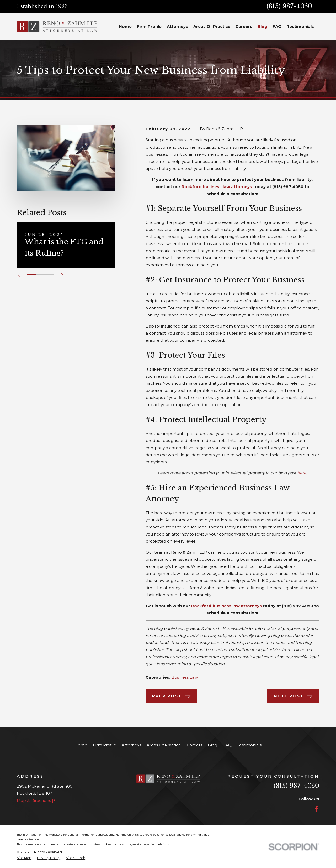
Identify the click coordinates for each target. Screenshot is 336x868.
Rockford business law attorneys (217, 187)
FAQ (227, 745)
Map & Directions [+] (37, 800)
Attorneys (131, 745)
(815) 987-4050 (289, 6)
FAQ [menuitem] (277, 26)
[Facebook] (316, 809)
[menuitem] (24, 858)
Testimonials (249, 745)
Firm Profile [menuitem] (149, 26)
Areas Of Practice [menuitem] (212, 26)
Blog (212, 745)
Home (81, 745)
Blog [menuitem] (262, 26)
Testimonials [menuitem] (300, 26)
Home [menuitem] (125, 26)
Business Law (185, 677)
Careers (194, 745)
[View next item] (62, 275)
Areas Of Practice (164, 745)
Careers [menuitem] (244, 26)
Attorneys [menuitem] (177, 26)
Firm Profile (105, 745)
